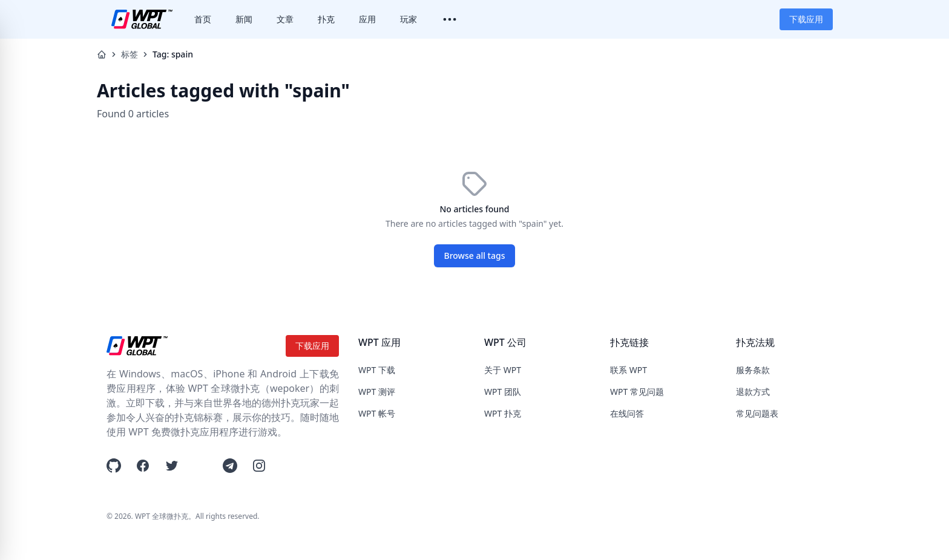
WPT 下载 (377, 370)
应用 (367, 19)
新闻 (244, 19)
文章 (285, 19)
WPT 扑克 (503, 413)
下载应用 (806, 19)
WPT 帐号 (377, 413)
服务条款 (753, 370)
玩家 (409, 19)
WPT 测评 (377, 392)
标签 (130, 54)
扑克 (326, 19)
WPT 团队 (503, 392)
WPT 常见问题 (637, 392)
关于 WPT (503, 370)
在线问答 (627, 413)
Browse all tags (475, 256)
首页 (203, 19)
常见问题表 (757, 413)
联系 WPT (629, 370)
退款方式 (753, 392)
